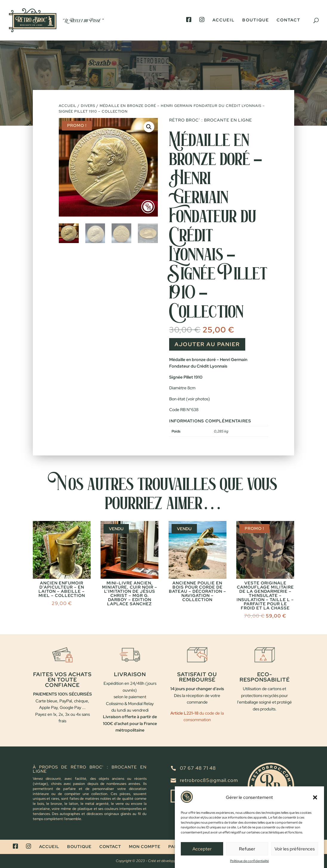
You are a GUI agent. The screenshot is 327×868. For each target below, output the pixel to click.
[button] (315, 801)
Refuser (247, 852)
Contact (289, 20)
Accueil (224, 20)
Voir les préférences (295, 852)
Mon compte (145, 847)
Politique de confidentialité (249, 864)
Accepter (202, 852)
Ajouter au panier (207, 344)
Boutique (256, 20)
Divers (88, 106)
